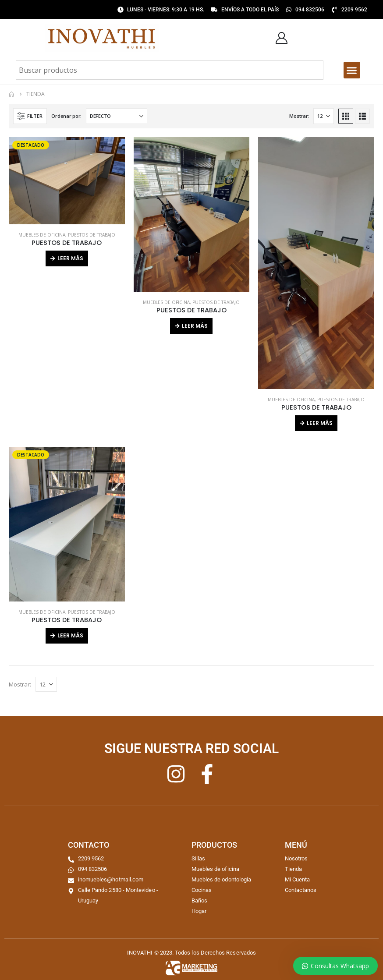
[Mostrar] (324, 116)
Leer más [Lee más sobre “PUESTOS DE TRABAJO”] (70, 258)
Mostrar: (299, 116)
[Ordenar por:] (117, 116)
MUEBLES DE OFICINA (42, 235)
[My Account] (281, 38)
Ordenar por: (66, 116)
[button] (352, 70)
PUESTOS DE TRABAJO (92, 235)
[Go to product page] (67, 180)
